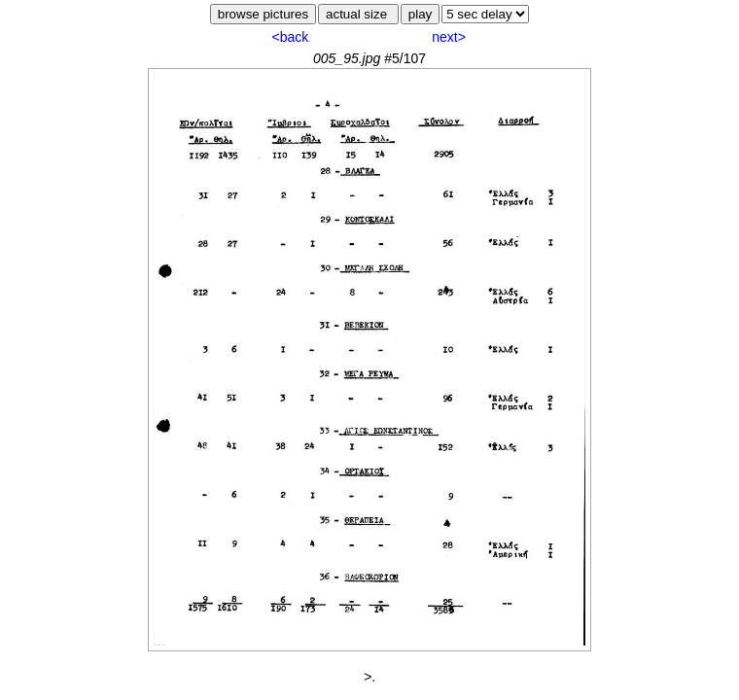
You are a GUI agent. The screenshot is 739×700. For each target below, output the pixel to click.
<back (290, 37)
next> (449, 37)
